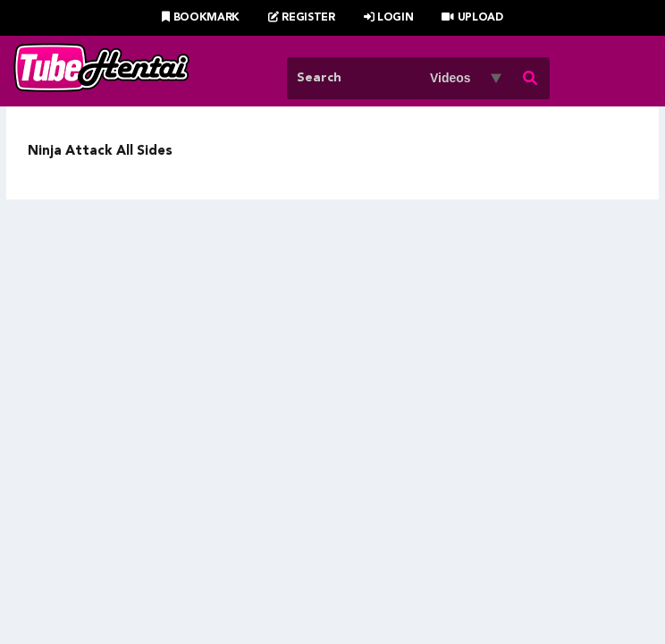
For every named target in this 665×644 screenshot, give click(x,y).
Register (302, 18)
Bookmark (201, 18)
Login (389, 18)
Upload (472, 18)
